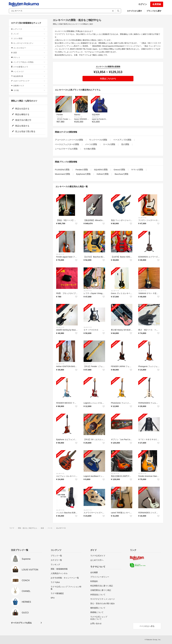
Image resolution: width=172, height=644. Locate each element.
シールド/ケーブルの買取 (66, 149)
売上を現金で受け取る (24, 131)
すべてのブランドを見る (21, 623)
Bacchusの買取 (122, 174)
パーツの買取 (91, 144)
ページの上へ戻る (147, 626)
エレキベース (142, 218)
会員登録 (157, 4)
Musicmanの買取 (63, 174)
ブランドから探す (154, 11)
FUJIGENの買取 (62, 170)
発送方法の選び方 (22, 120)
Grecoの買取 (119, 170)
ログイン (143, 4)
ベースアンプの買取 (122, 140)
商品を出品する (21, 109)
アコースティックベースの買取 (69, 140)
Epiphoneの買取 (83, 174)
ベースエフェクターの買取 (67, 144)
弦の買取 (125, 144)
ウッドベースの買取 (98, 140)
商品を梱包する (21, 114)
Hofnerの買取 (103, 174)
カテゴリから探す (135, 11)
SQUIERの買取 (101, 170)
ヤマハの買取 (137, 170)
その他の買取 (90, 149)
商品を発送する (21, 126)
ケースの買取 (109, 144)
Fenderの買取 (82, 170)
